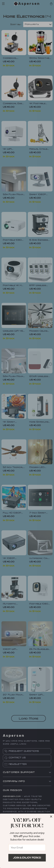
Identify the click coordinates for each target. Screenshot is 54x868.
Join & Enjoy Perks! (27, 858)
